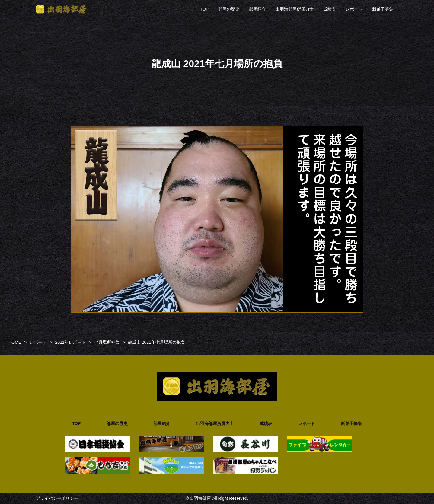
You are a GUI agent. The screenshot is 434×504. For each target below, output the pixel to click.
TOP (204, 9)
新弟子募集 (383, 9)
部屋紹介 (257, 9)
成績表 (330, 9)
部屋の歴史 (229, 9)
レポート (354, 9)
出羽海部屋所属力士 (295, 9)
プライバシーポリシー (57, 498)
